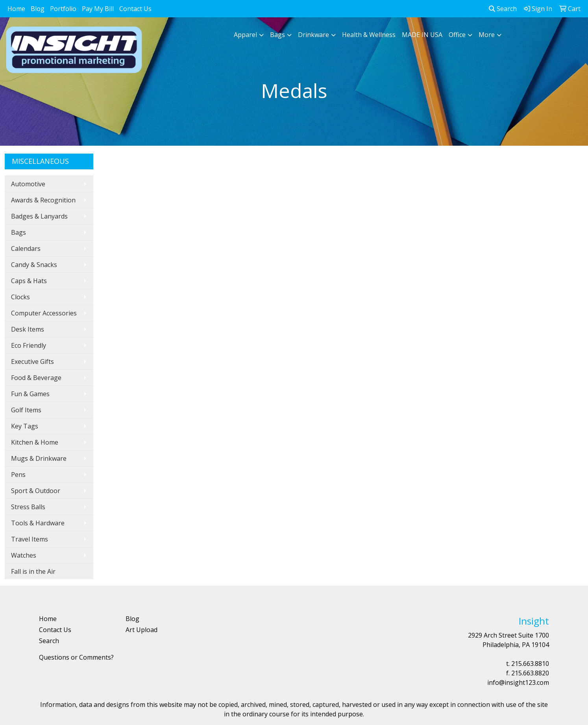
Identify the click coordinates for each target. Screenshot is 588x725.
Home (16, 9)
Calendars (26, 248)
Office (457, 35)
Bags (277, 35)
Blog (38, 9)
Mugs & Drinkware (39, 458)
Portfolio (63, 9)
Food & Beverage (36, 378)
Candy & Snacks (34, 265)
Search (503, 9)
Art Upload (141, 630)
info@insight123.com (518, 682)
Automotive (28, 184)
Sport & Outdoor (36, 491)
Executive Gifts (32, 362)
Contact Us (135, 9)
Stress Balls (28, 507)
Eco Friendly (29, 345)
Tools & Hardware (38, 523)
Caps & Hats (29, 281)
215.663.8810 (530, 664)
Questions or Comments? (76, 657)
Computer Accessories (44, 313)
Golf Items (26, 410)
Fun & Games (30, 394)
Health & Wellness (369, 35)
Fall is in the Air (33, 571)
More (487, 35)
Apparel (245, 35)
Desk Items (28, 329)
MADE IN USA (422, 35)
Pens (18, 475)
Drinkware (313, 35)
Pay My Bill (98, 9)
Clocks (20, 297)
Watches (24, 555)
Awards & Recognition (43, 200)
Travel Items (30, 539)
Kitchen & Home (35, 442)
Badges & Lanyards (39, 216)
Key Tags (25, 426)
